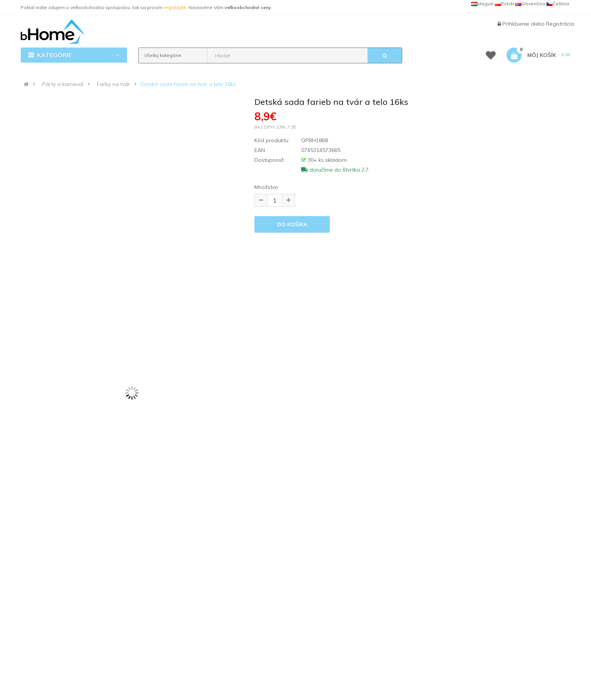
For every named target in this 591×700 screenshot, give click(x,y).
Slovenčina (530, 4)
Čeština (558, 4)
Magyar (482, 4)
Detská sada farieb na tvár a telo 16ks (188, 84)
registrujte (175, 7)
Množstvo (266, 187)
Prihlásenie (517, 24)
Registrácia (560, 24)
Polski (504, 4)
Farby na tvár (113, 84)
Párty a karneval (63, 84)
